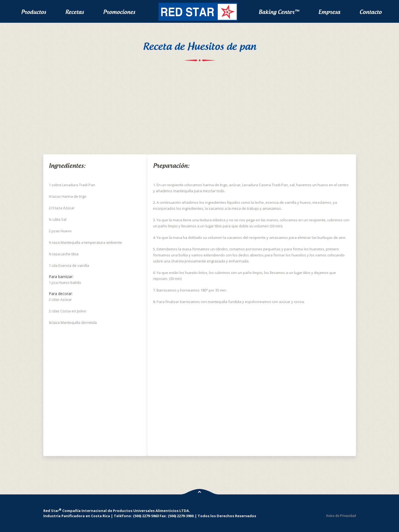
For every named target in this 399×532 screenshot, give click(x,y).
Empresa (329, 12)
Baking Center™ (279, 12)
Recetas (75, 12)
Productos (34, 12)
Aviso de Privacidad (341, 516)
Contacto (371, 12)
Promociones (119, 12)
